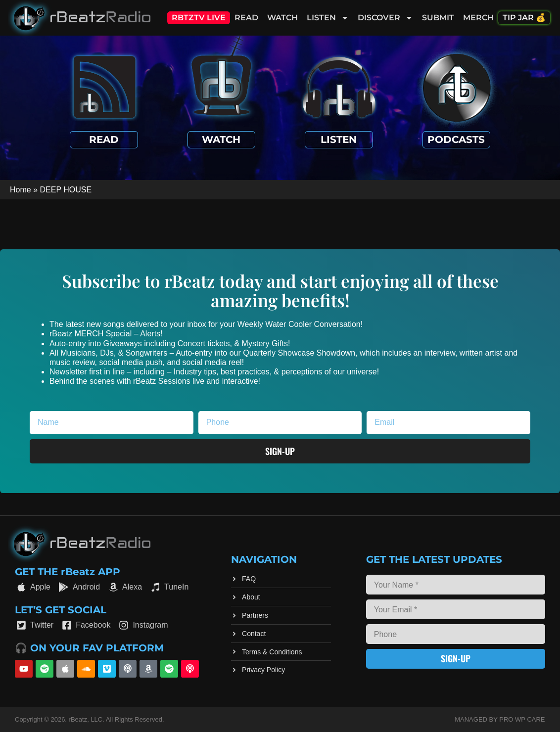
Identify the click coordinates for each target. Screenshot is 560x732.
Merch (478, 18)
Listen (328, 18)
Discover (385, 18)
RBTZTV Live (199, 18)
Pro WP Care (522, 719)
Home (21, 190)
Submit (438, 18)
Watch (282, 18)
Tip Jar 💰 (524, 18)
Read (246, 18)
